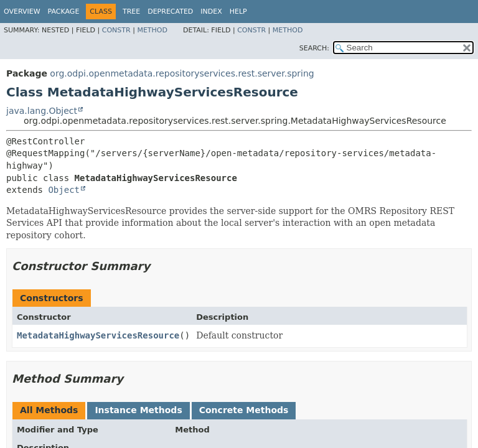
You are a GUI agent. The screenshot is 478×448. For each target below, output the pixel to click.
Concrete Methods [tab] (244, 410)
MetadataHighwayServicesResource (98, 335)
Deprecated (170, 12)
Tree (131, 12)
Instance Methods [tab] (138, 410)
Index (211, 12)
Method (152, 30)
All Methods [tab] (49, 410)
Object (64, 190)
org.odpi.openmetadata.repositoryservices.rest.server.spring (182, 73)
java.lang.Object (42, 111)
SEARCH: (314, 48)
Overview (22, 12)
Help (238, 12)
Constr (116, 30)
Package (64, 12)
